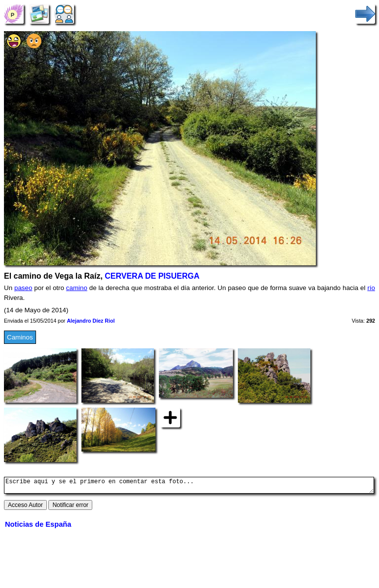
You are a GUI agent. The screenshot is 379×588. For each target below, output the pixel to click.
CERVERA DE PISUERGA (152, 276)
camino (77, 288)
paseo (23, 288)
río (371, 288)
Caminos (20, 337)
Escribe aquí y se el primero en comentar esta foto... (189, 487)
